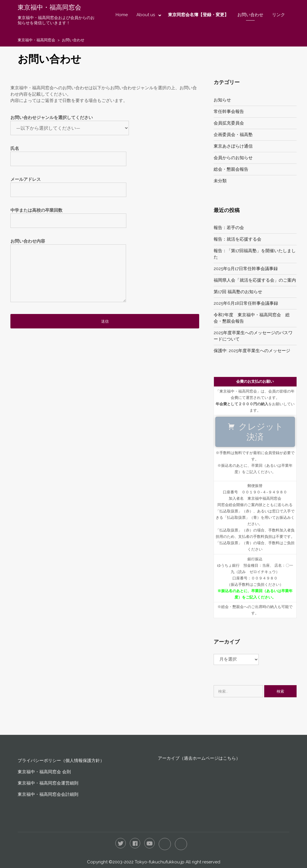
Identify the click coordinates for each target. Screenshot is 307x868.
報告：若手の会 (229, 228)
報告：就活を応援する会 (237, 239)
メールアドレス (68, 185)
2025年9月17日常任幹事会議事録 (246, 269)
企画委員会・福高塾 (233, 135)
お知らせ (222, 100)
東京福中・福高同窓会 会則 (44, 772)
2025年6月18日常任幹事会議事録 (246, 303)
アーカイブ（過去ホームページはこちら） (199, 758)
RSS (181, 844)
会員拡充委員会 (229, 123)
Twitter (121, 843)
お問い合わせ (250, 15)
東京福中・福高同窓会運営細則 (48, 783)
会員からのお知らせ (233, 158)
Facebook (135, 843)
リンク (279, 15)
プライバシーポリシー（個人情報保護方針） (61, 761)
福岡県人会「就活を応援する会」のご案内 (255, 280)
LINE (165, 844)
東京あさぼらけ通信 (233, 146)
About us (146, 15)
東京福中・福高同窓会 (49, 8)
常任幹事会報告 (229, 111)
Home (122, 15)
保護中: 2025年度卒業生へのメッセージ (252, 351)
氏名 (68, 154)
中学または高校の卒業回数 (68, 216)
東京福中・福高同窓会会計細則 (48, 794)
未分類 (220, 181)
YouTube (149, 843)
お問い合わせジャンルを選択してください (70, 123)
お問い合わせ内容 (68, 273)
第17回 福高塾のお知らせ (238, 292)
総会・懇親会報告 (231, 169)
